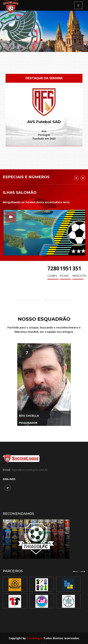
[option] (44, 31)
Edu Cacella (29, 416)
